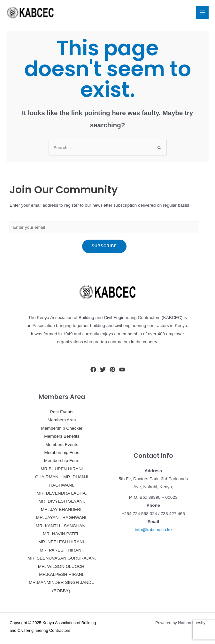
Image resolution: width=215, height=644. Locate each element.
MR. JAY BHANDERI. (62, 509)
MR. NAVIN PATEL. (62, 534)
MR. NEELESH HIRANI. (62, 542)
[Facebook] (93, 370)
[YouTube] (122, 370)
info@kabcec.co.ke (153, 530)
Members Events (62, 445)
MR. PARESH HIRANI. (62, 550)
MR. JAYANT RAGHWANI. (62, 517)
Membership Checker (62, 428)
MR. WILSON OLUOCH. (62, 566)
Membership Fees (62, 453)
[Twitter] (103, 370)
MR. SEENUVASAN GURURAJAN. (62, 558)
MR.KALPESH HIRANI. (62, 574)
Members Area (62, 420)
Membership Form (62, 461)
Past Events (62, 412)
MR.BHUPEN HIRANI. (62, 469)
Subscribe (104, 246)
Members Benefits (62, 436)
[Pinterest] (112, 370)
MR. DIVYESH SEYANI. (62, 501)
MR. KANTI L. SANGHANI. (62, 526)
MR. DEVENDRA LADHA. (62, 493)
